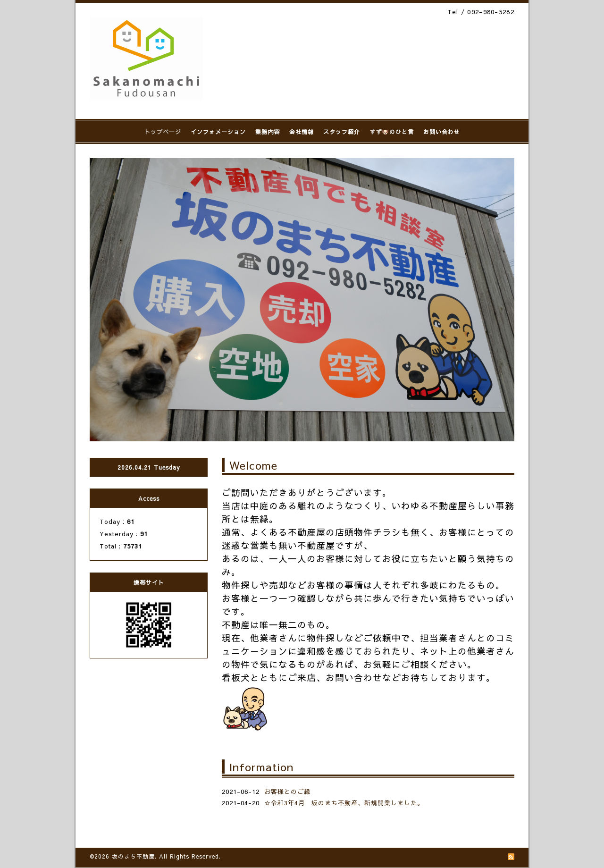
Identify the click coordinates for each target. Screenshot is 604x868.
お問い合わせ (442, 132)
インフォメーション (218, 132)
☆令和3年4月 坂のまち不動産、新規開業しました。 (344, 803)
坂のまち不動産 (133, 856)
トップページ (163, 132)
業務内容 (268, 132)
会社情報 (302, 132)
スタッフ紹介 (342, 132)
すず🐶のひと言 (392, 132)
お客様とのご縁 (287, 792)
